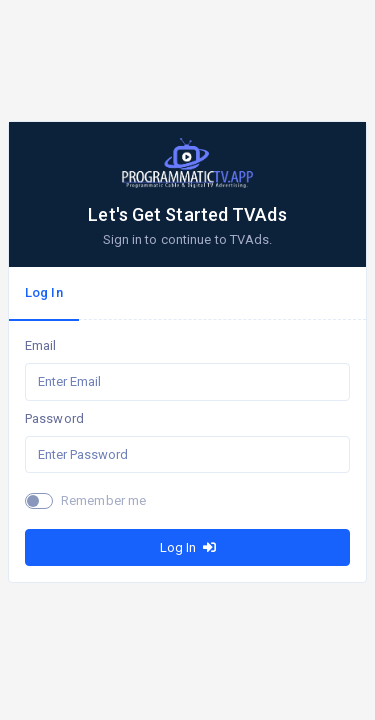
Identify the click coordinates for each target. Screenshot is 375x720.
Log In (188, 547)
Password (54, 418)
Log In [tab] (44, 292)
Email (41, 345)
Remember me (103, 500)
